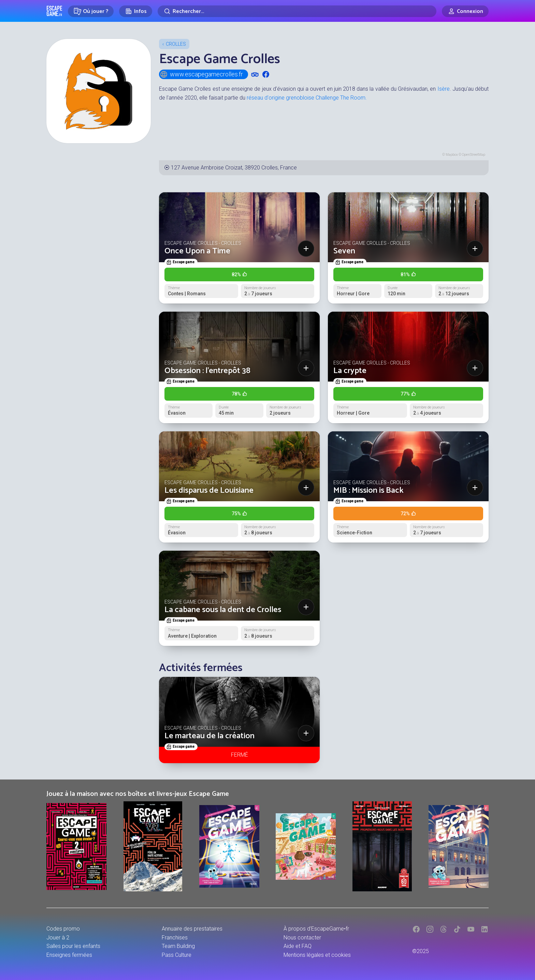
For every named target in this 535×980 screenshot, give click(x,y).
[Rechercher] (297, 11)
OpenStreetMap (474, 155)
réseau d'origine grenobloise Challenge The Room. (307, 98)
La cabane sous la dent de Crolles (223, 610)
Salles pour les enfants (73, 946)
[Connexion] (465, 11)
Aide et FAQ (298, 946)
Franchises (175, 938)
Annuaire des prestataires (192, 929)
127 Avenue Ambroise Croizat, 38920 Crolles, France (234, 168)
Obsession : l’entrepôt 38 (207, 371)
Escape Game (54, 11)
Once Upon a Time (197, 251)
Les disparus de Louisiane (209, 491)
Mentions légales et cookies (317, 955)
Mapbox (452, 155)
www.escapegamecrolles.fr (201, 74)
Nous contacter (302, 938)
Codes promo (63, 929)
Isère (444, 89)
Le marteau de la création (209, 736)
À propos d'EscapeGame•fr (316, 929)
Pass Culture (177, 955)
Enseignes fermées (69, 955)
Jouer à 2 (58, 938)
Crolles (176, 44)
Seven (344, 251)
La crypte (350, 371)
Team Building (178, 946)
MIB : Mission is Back (368, 491)
